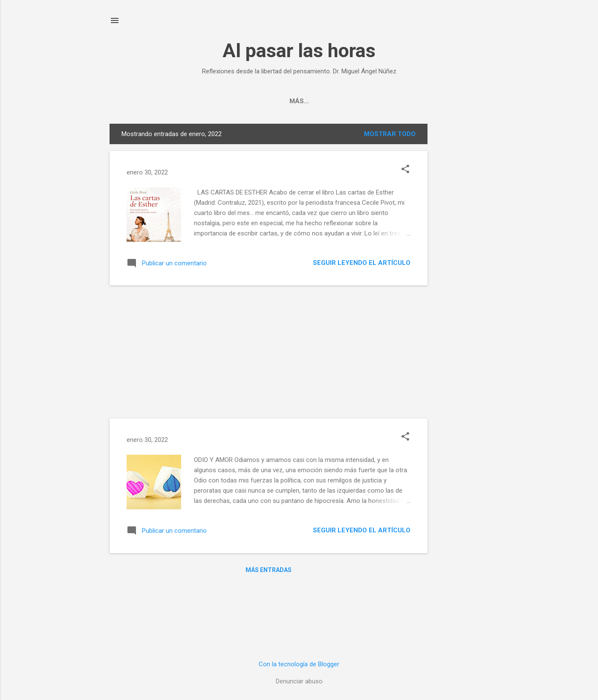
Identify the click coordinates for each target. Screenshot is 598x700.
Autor (235, 101)
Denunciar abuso (299, 681)
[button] (405, 170)
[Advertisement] (462, 252)
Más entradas (269, 570)
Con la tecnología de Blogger (299, 664)
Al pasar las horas (299, 51)
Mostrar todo (390, 134)
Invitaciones (284, 101)
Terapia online (348, 101)
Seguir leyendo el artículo (362, 263)
